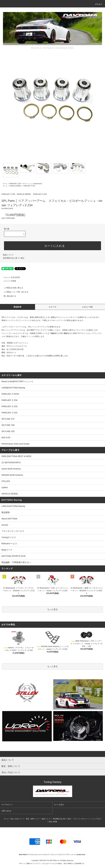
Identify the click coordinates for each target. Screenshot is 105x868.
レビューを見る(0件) (10, 277)
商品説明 (18, 307)
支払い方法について (17, 819)
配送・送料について (33, 819)
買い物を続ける (8, 296)
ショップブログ (96, 819)
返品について (8, 255)
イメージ (53, 307)
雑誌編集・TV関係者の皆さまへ (16, 562)
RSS (50, 822)
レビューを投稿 (8, 281)
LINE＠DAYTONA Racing (13, 506)
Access (5, 525)
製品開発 (6, 512)
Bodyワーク (7, 550)
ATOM (55, 822)
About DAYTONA (9, 519)
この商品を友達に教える (12, 288)
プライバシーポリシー (80, 819)
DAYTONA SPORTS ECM (13, 556)
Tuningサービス (10, 537)
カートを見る (59, 805)
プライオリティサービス (13, 531)
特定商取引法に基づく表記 (14, 258)
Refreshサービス (9, 544)
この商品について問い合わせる (14, 292)
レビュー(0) (87, 307)
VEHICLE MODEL (15, 186)
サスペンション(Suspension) (32, 184)
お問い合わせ (6, 811)
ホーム (5, 184)
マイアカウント (7, 805)
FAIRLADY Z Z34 (15, 184)
